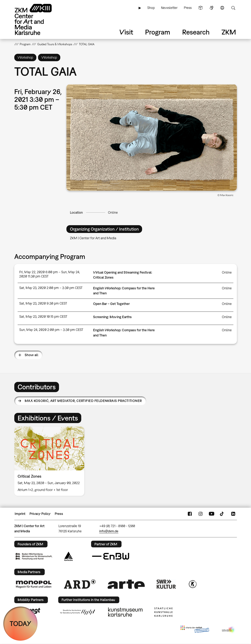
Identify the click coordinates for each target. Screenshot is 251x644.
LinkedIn (233, 514)
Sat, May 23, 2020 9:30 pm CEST (43, 303)
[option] (51, 461)
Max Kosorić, (83, 401)
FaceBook (190, 514)
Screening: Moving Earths (112, 317)
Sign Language (211, 8)
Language (222, 8)
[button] (152, 137)
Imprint (20, 514)
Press (188, 8)
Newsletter (169, 8)
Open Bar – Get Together (111, 304)
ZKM (229, 32)
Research (196, 32)
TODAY (20, 624)
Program (158, 32)
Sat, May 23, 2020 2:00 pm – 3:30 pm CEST (51, 288)
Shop (151, 8)
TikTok (222, 514)
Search (233, 8)
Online (113, 212)
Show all (32, 355)
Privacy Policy (40, 514)
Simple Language (201, 8)
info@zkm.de (109, 531)
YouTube (211, 514)
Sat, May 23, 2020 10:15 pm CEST (43, 317)
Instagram (201, 514)
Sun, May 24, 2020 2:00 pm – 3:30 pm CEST (51, 330)
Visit (126, 32)
